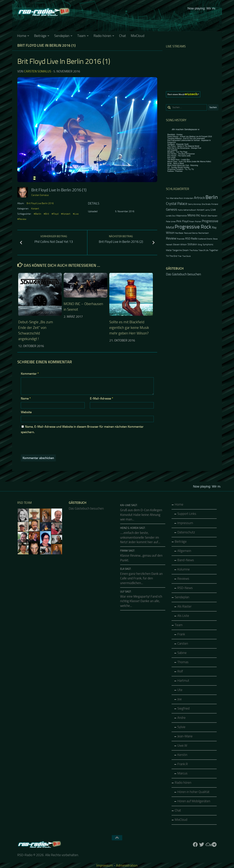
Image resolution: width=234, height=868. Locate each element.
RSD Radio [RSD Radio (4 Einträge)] (191, 239)
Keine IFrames (143, 18)
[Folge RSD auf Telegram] (214, 845)
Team (81, 36)
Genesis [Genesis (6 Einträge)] (172, 209)
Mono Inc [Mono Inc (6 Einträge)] (194, 215)
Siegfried (183, 708)
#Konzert (66, 214)
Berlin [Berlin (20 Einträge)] (212, 197)
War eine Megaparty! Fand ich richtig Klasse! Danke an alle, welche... (141, 601)
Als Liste (183, 616)
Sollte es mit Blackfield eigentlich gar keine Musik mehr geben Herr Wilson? (129, 328)
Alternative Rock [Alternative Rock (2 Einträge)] (176, 198)
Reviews (183, 579)
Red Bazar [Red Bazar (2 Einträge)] (179, 233)
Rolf (180, 671)
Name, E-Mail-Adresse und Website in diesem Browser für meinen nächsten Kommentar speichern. (82, 429)
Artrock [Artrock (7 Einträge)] (199, 198)
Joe (180, 699)
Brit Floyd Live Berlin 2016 (40, 203)
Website (26, 412)
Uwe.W (182, 746)
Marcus (182, 773)
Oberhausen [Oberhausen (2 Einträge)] (212, 216)
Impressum (185, 523)
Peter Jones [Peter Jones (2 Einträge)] (171, 222)
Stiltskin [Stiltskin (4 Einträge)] (192, 244)
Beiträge (40, 36)
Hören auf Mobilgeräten (194, 801)
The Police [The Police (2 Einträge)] (194, 250)
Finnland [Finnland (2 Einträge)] (215, 204)
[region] (192, 94)
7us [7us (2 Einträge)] (167, 198)
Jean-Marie (185, 736)
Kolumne (184, 569)
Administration (127, 865)
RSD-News (185, 588)
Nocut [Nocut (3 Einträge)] (204, 216)
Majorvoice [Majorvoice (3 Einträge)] (182, 216)
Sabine (182, 653)
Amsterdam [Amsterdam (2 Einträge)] (188, 198)
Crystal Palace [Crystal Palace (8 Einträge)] (177, 204)
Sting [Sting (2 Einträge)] (200, 245)
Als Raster (184, 606)
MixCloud (138, 36)
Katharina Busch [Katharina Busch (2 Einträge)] (190, 210)
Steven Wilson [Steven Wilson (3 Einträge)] (180, 244)
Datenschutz (186, 532)
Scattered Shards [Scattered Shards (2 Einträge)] (205, 239)
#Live (76, 214)
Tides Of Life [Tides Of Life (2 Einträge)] (203, 250)
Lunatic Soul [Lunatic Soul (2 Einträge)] (171, 216)
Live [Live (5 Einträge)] (213, 210)
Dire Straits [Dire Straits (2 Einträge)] (206, 204)
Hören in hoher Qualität (193, 792)
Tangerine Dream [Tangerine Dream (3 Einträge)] (180, 250)
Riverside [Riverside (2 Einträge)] (181, 239)
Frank (181, 634)
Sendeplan (62, 36)
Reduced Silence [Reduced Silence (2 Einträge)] (191, 233)
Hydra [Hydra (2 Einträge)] (180, 210)
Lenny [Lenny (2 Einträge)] (208, 210)
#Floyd (55, 214)
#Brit (46, 214)
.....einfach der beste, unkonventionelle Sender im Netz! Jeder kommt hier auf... (140, 537)
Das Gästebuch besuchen (183, 274)
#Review (22, 219)
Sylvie (181, 727)
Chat (123, 36)
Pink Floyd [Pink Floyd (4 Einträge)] (182, 221)
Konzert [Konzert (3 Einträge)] (201, 210)
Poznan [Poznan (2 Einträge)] (198, 222)
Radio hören (102, 36)
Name (26, 398)
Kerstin (182, 755)
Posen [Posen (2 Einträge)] (192, 222)
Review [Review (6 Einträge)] (171, 238)
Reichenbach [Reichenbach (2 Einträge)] (204, 233)
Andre (181, 718)
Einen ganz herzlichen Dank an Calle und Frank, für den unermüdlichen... (141, 578)
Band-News (186, 560)
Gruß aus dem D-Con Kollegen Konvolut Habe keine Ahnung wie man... (141, 515)
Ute (180, 690)
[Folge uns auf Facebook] (195, 845)
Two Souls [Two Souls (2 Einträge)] (187, 256)
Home (22, 36)
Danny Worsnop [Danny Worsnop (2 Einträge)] (194, 204)
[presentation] (45, 444)
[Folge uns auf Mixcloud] (208, 845)
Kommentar (30, 374)
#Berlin (37, 214)
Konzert (35, 209)
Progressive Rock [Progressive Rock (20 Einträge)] (193, 227)
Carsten (183, 644)
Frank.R (183, 764)
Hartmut (183, 681)
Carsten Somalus (38, 71)
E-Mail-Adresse (102, 398)
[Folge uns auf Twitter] (202, 845)
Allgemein (184, 551)
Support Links (187, 514)
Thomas (183, 662)
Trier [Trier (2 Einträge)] (180, 256)
